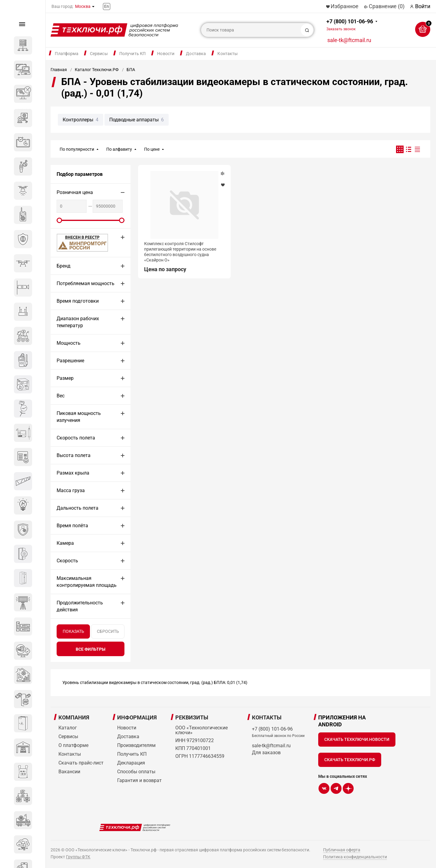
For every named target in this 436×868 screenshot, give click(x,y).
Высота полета (74, 455)
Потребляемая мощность (86, 283)
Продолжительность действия (80, 606)
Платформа (66, 54)
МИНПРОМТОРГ (75, 243)
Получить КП (133, 54)
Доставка (196, 54)
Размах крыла (73, 473)
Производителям (136, 745)
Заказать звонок (341, 29)
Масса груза (71, 490)
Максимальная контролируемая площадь (87, 582)
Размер (65, 378)
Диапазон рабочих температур (78, 322)
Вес (61, 396)
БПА (131, 70)
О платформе (73, 745)
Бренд (64, 266)
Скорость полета (76, 438)
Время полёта (72, 526)
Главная (59, 70)
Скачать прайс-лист (81, 763)
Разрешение (70, 361)
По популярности (77, 149)
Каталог (68, 728)
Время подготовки (78, 301)
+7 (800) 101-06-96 (350, 25)
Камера (65, 543)
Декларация (131, 763)
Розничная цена (75, 192)
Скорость (67, 561)
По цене (152, 149)
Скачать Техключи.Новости (357, 739)
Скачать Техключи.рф (350, 760)
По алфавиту (119, 149)
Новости (166, 54)
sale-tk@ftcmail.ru (349, 40)
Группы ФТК (78, 857)
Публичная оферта (342, 850)
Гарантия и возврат (139, 780)
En (107, 6)
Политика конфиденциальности (355, 857)
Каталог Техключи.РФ (97, 70)
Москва (83, 6)
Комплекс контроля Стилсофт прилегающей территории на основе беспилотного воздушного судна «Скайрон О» (180, 252)
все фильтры (91, 649)
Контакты (228, 54)
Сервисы (99, 54)
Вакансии (69, 772)
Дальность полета (78, 508)
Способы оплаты (136, 772)
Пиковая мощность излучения (79, 417)
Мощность (69, 343)
